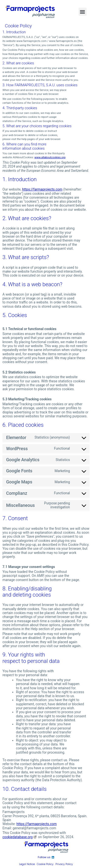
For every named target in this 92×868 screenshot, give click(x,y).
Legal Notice (27, 864)
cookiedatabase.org (18, 837)
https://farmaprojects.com (42, 189)
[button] (83, 12)
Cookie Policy (45, 864)
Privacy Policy (64, 864)
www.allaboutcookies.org (50, 157)
